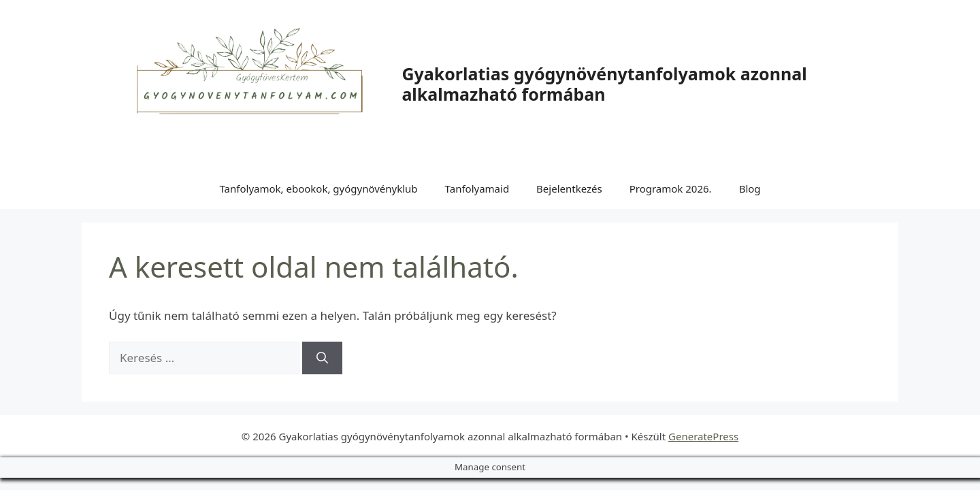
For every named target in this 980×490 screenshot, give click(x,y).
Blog (750, 189)
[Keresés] (322, 358)
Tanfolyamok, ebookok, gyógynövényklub (318, 189)
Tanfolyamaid (477, 189)
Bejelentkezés (569, 189)
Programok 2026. (671, 189)
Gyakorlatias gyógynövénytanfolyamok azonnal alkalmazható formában (604, 84)
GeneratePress (703, 436)
